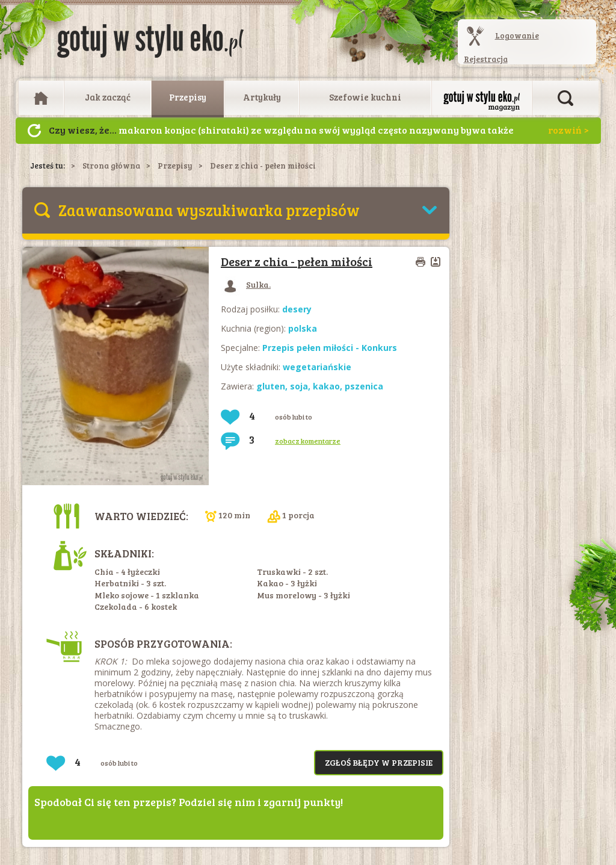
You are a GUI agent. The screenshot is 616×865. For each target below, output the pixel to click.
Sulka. (246, 284)
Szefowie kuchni (365, 97)
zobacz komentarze (308, 441)
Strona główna (111, 166)
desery (297, 309)
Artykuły (262, 97)
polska (303, 328)
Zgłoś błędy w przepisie (379, 762)
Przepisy (188, 97)
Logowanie (517, 36)
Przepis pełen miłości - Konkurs (330, 348)
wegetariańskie (317, 367)
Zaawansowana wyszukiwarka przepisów (209, 210)
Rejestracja (486, 59)
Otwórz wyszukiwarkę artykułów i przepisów (565, 98)
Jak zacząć (108, 97)
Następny (34, 131)
